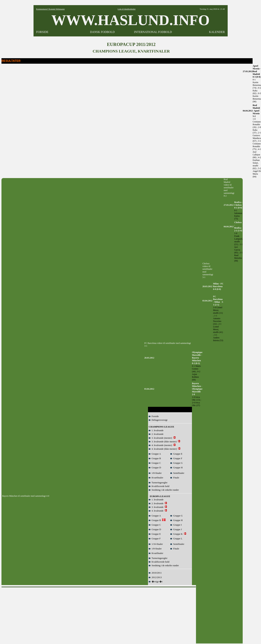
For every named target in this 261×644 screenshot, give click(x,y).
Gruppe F (176, 458)
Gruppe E (176, 454)
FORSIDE (42, 32)
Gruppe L (176, 538)
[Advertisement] (99, 615)
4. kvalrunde (156, 511)
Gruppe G (176, 463)
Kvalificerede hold (159, 486)
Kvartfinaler (156, 478)
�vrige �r (156, 582)
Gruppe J (176, 529)
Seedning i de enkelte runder (164, 490)
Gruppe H (176, 467)
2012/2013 (155, 577)
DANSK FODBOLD (102, 32)
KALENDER (217, 32)
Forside (154, 416)
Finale (175, 478)
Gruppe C (155, 463)
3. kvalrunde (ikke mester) (163, 442)
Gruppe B (155, 458)
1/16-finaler (156, 544)
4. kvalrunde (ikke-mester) (163, 449)
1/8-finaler (155, 473)
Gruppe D (155, 467)
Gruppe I (176, 525)
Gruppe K (176, 534)
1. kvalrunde (156, 430)
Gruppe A (155, 454)
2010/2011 (155, 573)
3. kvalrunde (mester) (160, 438)
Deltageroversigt (158, 420)
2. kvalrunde (156, 434)
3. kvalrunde (156, 507)
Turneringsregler (158, 482)
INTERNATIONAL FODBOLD (153, 32)
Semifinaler (177, 473)
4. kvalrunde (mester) (160, 445)
